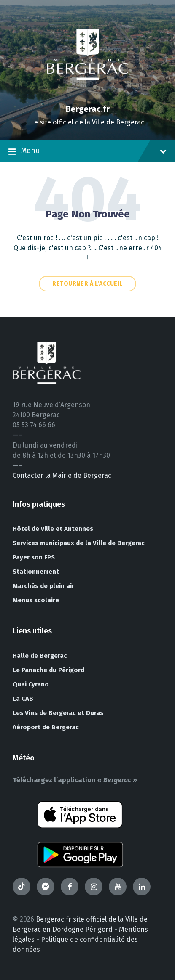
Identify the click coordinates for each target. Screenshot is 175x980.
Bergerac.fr (88, 109)
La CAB (23, 699)
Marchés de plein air (43, 586)
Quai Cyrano (31, 684)
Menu (87, 151)
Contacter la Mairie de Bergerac (62, 475)
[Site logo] (88, 94)
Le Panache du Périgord (48, 670)
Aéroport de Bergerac (46, 727)
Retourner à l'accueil (87, 284)
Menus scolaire (36, 600)
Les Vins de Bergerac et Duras (58, 713)
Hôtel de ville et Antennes (53, 529)
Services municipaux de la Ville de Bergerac (79, 543)
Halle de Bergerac (40, 656)
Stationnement (36, 572)
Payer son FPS (34, 557)
